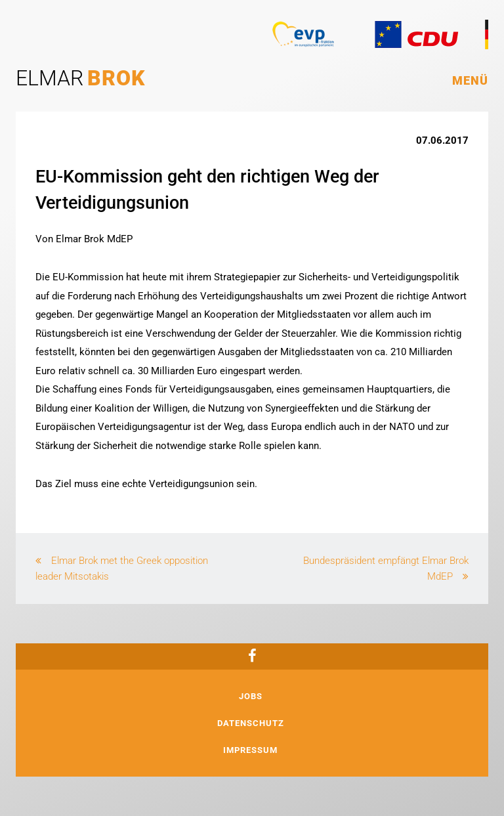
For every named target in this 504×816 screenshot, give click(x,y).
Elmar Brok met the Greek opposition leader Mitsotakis (122, 569)
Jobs (251, 696)
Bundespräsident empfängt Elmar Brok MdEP (386, 569)
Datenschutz (251, 723)
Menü (470, 80)
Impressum (250, 750)
